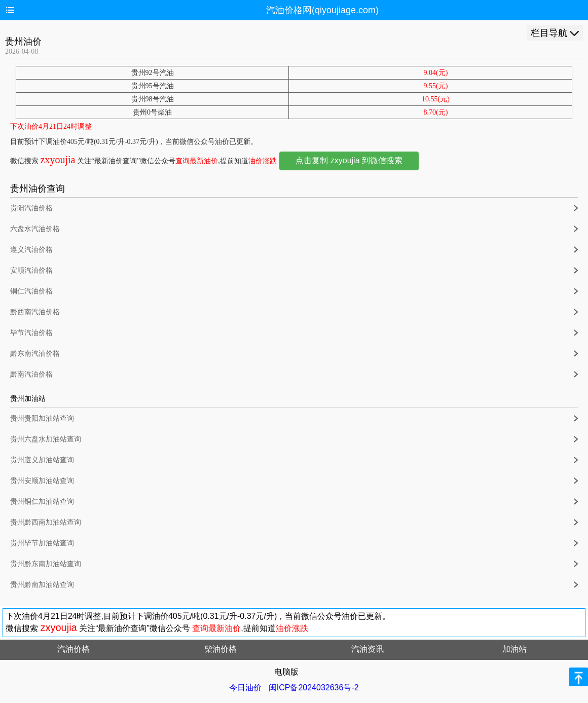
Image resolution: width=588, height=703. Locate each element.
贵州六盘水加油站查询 (46, 439)
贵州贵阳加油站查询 (42, 418)
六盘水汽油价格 (35, 229)
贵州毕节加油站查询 (42, 543)
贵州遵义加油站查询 (42, 460)
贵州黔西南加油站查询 (46, 522)
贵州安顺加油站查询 (42, 481)
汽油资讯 (367, 649)
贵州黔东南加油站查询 (46, 564)
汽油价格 (73, 649)
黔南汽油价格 (31, 374)
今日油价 (245, 688)
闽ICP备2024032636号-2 (314, 688)
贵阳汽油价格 (31, 208)
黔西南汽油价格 (35, 312)
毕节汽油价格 (31, 333)
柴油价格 (220, 649)
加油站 (514, 649)
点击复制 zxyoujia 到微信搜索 (349, 160)
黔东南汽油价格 (35, 354)
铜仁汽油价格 (31, 291)
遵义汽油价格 (31, 250)
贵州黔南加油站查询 (42, 585)
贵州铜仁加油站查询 (42, 502)
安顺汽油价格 (31, 270)
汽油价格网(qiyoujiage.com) (322, 10)
